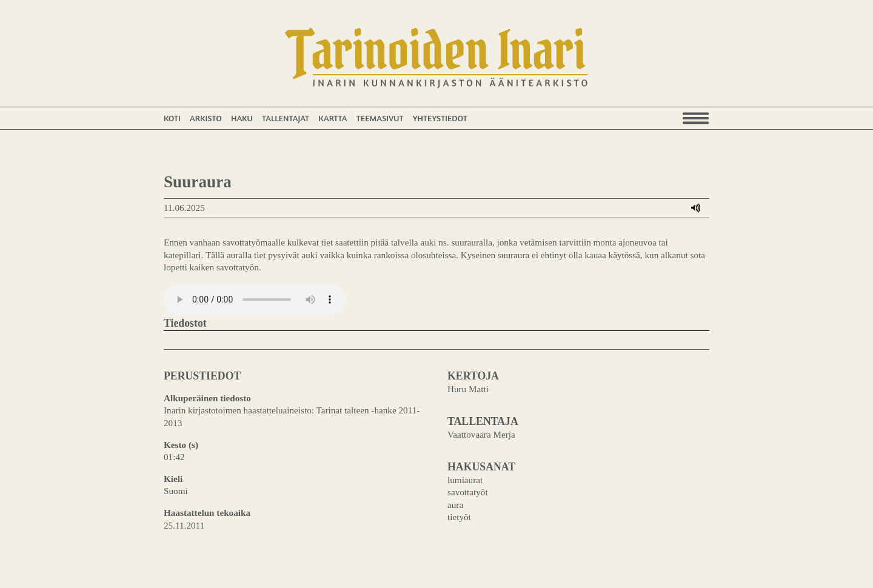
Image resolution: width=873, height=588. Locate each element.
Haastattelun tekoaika (207, 513)
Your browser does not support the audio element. (255, 299)
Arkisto (206, 118)
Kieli (173, 479)
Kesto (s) (181, 445)
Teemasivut (380, 118)
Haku (242, 118)
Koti (172, 118)
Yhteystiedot (440, 118)
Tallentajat (286, 118)
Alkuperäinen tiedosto (207, 398)
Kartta (333, 118)
